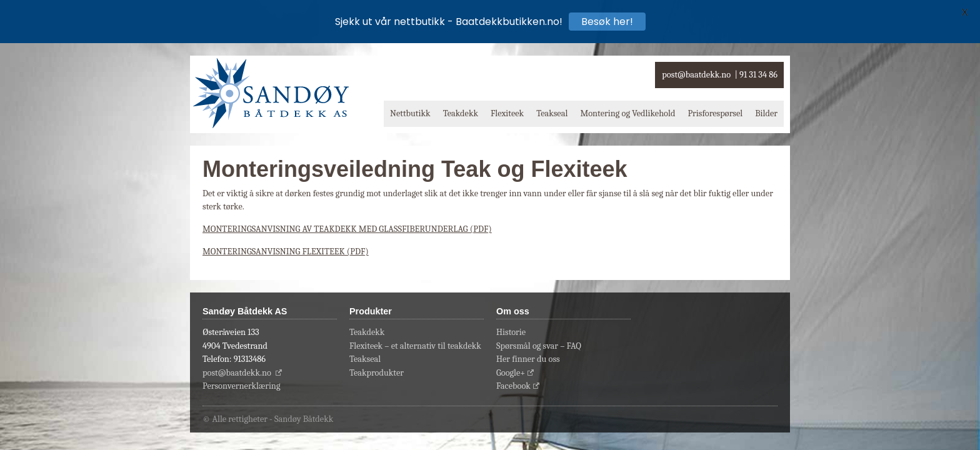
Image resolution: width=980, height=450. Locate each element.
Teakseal (552, 113)
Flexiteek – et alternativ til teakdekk (415, 346)
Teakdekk (461, 113)
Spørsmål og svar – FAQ (539, 346)
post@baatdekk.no (696, 75)
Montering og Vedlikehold (627, 113)
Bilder (766, 113)
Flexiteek (507, 113)
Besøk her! (607, 22)
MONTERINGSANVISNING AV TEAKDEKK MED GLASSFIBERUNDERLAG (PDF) (347, 229)
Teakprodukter (377, 373)
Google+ (511, 373)
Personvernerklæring (242, 386)
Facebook (513, 386)
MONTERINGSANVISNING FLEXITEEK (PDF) (286, 252)
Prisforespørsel (715, 113)
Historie (511, 332)
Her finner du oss (528, 359)
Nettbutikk (410, 113)
